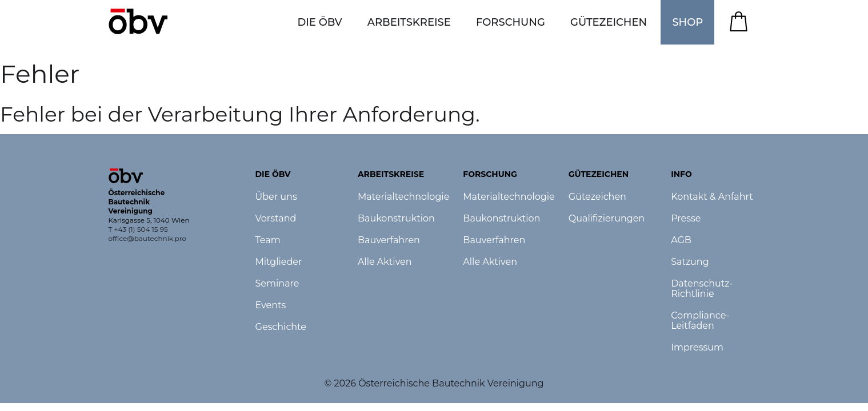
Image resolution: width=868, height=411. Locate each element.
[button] (319, 22)
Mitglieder (279, 262)
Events (271, 305)
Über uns (276, 197)
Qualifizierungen (607, 219)
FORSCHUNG (511, 22)
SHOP (687, 22)
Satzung (690, 262)
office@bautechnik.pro (148, 238)
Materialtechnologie (403, 197)
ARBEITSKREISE (409, 22)
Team (268, 240)
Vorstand (276, 219)
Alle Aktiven (385, 262)
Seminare (277, 284)
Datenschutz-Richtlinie (702, 289)
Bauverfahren (389, 240)
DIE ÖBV (319, 22)
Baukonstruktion (396, 219)
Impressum (697, 348)
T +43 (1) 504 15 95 (138, 229)
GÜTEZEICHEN (609, 22)
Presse (686, 219)
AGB (681, 240)
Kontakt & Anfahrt (712, 197)
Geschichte (281, 327)
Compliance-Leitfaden (700, 321)
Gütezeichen (597, 197)
